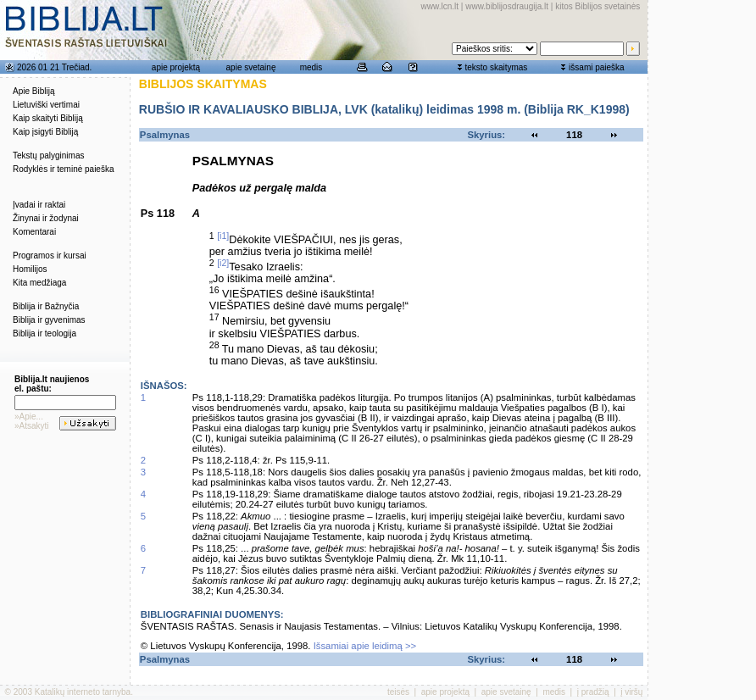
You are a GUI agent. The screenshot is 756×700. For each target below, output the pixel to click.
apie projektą (176, 67)
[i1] (223, 236)
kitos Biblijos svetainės (598, 6)
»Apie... (29, 417)
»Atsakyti (32, 426)
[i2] (223, 263)
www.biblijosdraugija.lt (507, 6)
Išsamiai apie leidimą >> (365, 646)
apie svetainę (251, 67)
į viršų (631, 692)
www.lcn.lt (440, 6)
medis (311, 67)
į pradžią (593, 692)
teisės (398, 692)
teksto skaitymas (496, 67)
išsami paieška (597, 67)
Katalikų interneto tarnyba (83, 692)
